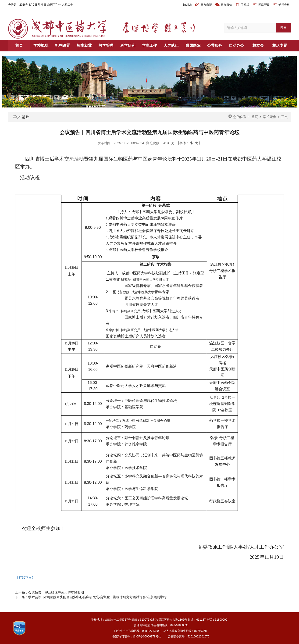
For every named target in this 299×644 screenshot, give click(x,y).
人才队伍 (171, 45)
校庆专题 (280, 45)
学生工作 (149, 45)
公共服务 (215, 45)
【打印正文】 (25, 578)
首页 (19, 45)
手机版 (245, 5)
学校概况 (41, 45)
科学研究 (128, 45)
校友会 (258, 45)
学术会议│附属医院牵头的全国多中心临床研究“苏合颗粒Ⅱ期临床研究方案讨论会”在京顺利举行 (97, 597)
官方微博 (203, 5)
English (187, 5)
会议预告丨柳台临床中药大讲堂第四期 (56, 592)
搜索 (283, 28)
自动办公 (236, 45)
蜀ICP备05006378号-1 (147, 637)
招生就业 (84, 45)
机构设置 (63, 45)
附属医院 (193, 45)
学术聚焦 (270, 117)
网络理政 (261, 5)
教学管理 (106, 45)
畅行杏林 (281, 5)
